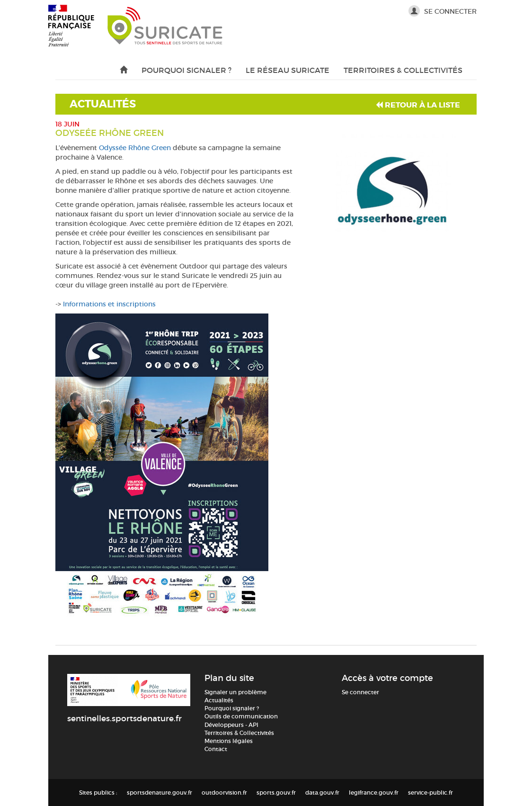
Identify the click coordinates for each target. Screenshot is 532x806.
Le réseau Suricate (288, 70)
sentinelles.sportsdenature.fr (124, 719)
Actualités (219, 700)
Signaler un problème (235, 692)
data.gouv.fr (322, 793)
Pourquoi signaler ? (186, 70)
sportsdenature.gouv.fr (160, 793)
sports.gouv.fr (276, 793)
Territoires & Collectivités (403, 70)
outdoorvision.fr (224, 793)
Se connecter (443, 11)
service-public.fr (430, 793)
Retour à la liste (418, 105)
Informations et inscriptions (109, 304)
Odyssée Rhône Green (135, 148)
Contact (216, 749)
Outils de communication (241, 716)
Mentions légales (229, 741)
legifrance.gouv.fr (374, 793)
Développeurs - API (231, 725)
